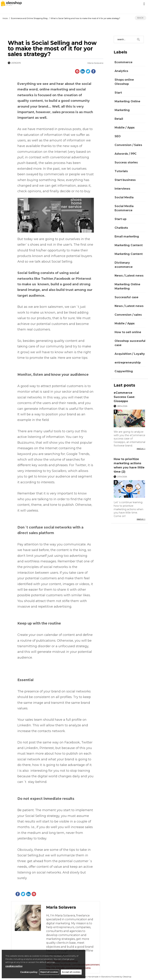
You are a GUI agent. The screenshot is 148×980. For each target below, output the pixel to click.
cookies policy (14, 966)
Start (118, 93)
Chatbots (121, 228)
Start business (125, 180)
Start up (120, 219)
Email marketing (127, 236)
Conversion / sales (128, 315)
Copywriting (124, 371)
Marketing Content (128, 245)
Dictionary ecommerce (124, 265)
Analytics (121, 71)
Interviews (122, 189)
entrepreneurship (128, 363)
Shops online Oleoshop (124, 82)
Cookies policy (29, 972)
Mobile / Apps (125, 128)
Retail (119, 119)
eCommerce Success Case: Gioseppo (124, 397)
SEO (118, 136)
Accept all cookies (71, 972)
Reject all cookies (49, 972)
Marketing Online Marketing (127, 286)
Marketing (122, 110)
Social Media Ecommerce (124, 208)
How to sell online (128, 332)
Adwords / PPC (126, 154)
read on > (141, 449)
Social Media (124, 197)
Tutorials (121, 171)
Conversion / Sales (128, 145)
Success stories (126, 162)
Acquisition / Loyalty (130, 354)
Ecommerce (124, 62)
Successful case (126, 297)
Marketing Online (127, 101)
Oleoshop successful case (130, 343)
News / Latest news (129, 276)
